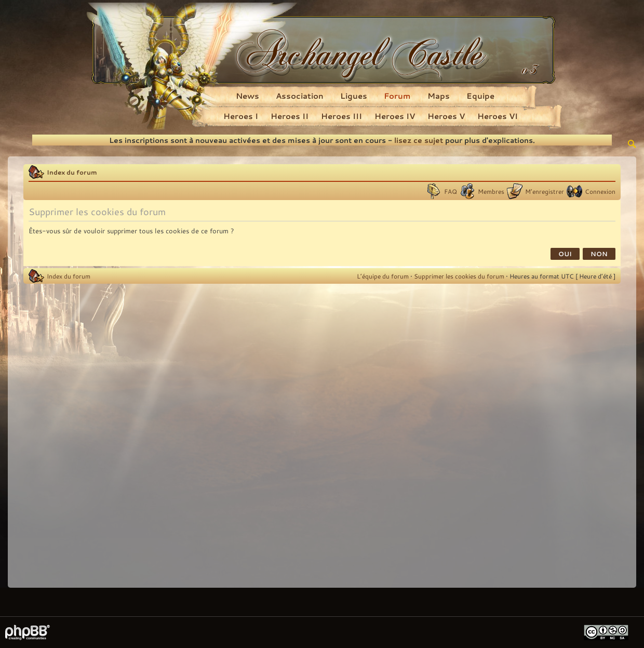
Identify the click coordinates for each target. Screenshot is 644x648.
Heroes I (241, 116)
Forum (397, 96)
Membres (491, 191)
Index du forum (72, 172)
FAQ (451, 191)
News (247, 96)
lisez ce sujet (419, 140)
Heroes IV (395, 116)
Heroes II (290, 116)
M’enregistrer (545, 191)
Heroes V (446, 116)
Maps (439, 96)
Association (300, 96)
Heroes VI (498, 116)
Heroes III (341, 116)
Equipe (480, 96)
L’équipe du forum (383, 276)
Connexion (600, 191)
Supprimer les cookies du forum (459, 276)
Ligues (354, 96)
